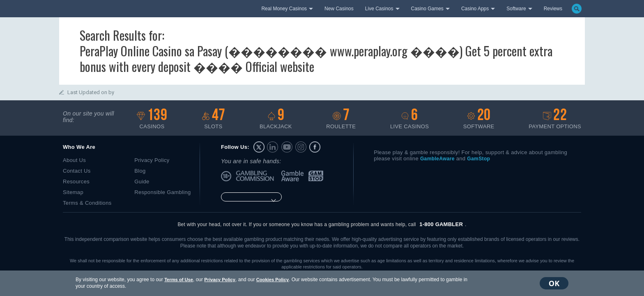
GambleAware (293, 176)
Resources (76, 182)
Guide (142, 182)
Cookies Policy (273, 280)
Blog (140, 171)
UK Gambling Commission (256, 176)
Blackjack (276, 119)
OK (554, 283)
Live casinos (409, 119)
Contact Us (77, 171)
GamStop (316, 176)
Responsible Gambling (162, 192)
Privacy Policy (220, 280)
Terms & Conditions (87, 203)
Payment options (555, 119)
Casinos (152, 119)
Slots (214, 119)
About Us (74, 160)
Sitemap (73, 192)
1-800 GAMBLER (441, 224)
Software (479, 119)
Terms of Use (179, 280)
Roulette (341, 119)
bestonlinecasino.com (140, 8)
